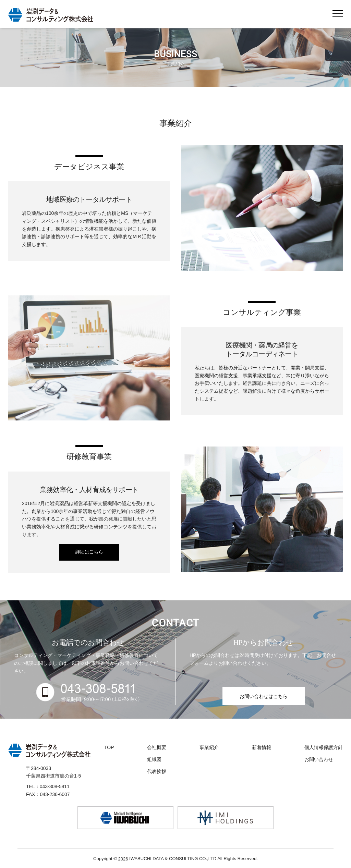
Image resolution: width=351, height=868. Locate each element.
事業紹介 (209, 747)
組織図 (154, 759)
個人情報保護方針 (324, 747)
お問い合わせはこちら (264, 696)
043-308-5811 (55, 786)
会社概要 (157, 747)
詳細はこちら (89, 552)
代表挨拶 (157, 771)
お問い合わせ (319, 759)
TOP (109, 747)
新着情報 (262, 747)
